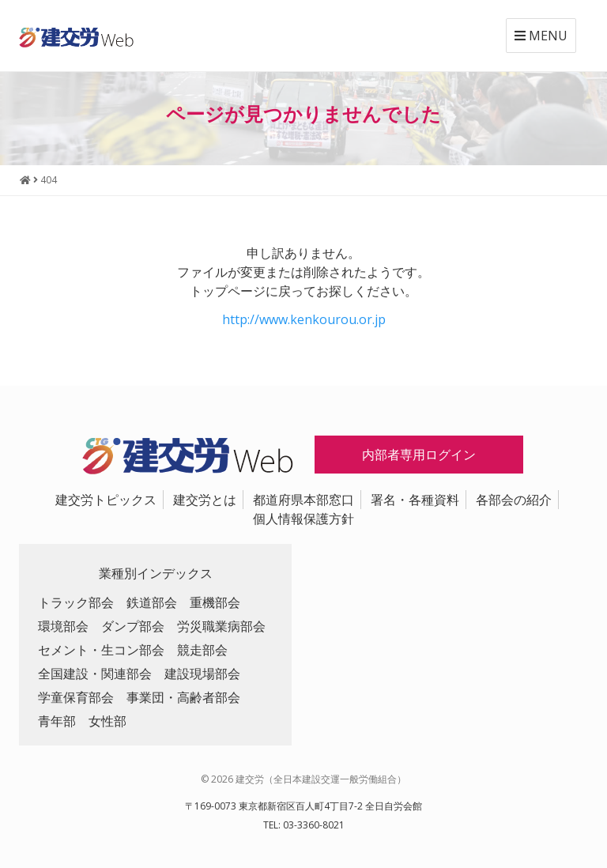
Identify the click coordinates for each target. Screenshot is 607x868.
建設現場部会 (202, 674)
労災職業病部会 (221, 626)
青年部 (57, 721)
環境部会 (63, 626)
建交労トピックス (106, 500)
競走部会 (202, 650)
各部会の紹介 (514, 500)
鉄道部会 (152, 602)
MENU (541, 36)
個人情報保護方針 (303, 519)
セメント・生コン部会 (101, 650)
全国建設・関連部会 (95, 674)
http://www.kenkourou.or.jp (304, 319)
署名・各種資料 (415, 500)
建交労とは (205, 500)
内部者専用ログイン (419, 455)
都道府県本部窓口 (303, 500)
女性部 (107, 721)
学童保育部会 (76, 697)
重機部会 (215, 602)
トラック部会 (76, 602)
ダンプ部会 (133, 626)
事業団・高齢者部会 (183, 697)
